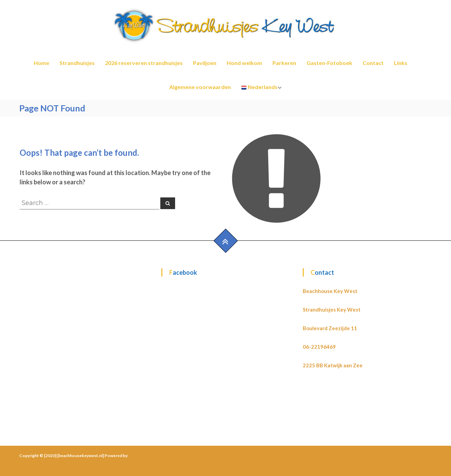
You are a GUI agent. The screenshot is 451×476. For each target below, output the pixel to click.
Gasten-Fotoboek (329, 63)
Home (41, 63)
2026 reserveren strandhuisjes (144, 63)
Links (401, 63)
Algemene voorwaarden (200, 87)
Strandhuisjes (77, 63)
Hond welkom (244, 63)
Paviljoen (205, 63)
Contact (373, 63)
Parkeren (284, 63)
